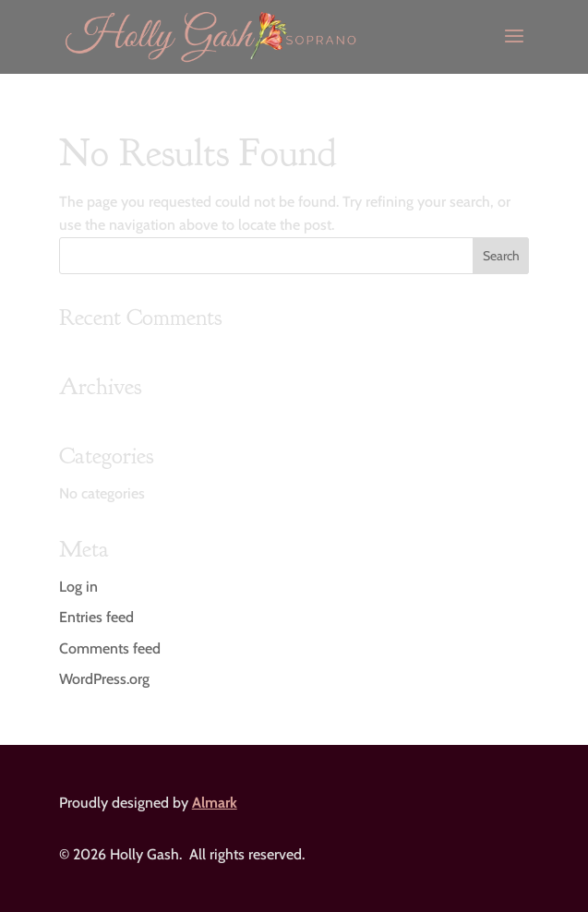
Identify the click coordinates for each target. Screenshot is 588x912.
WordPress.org (104, 679)
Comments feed (110, 648)
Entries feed (96, 617)
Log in (78, 587)
